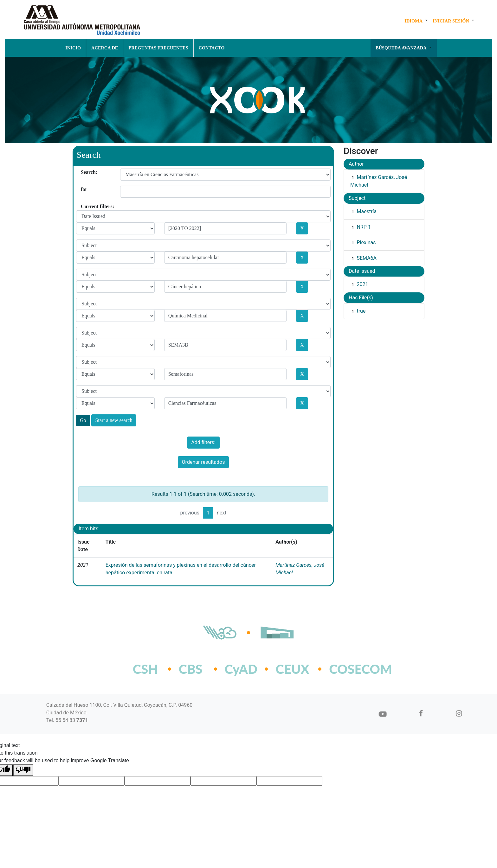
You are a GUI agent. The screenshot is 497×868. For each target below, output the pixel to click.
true (361, 311)
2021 (362, 284)
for (83, 189)
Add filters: (203, 442)
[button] (416, 21)
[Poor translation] (23, 770)
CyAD (241, 669)
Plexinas (366, 243)
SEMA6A (367, 258)
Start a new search (114, 420)
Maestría (367, 211)
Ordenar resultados (203, 462)
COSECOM (347, 669)
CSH (145, 669)
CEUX (292, 669)
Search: (83, 172)
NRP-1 (364, 227)
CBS (191, 669)
